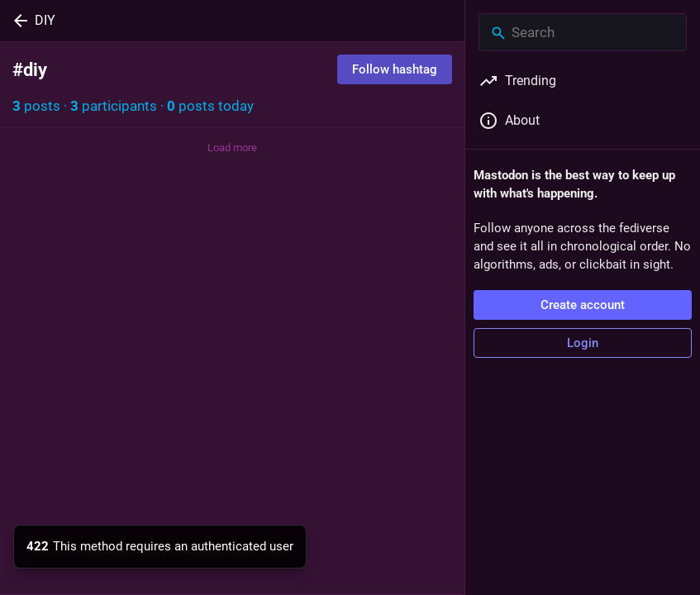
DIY (45, 20)
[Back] (17, 21)
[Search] (583, 32)
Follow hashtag (395, 69)
